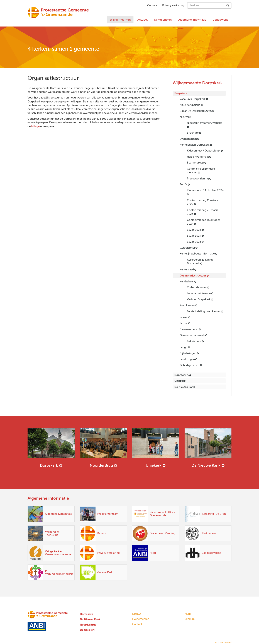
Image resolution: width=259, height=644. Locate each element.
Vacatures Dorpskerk (193, 99)
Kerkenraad (187, 270)
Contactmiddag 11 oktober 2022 (203, 202)
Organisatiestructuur (193, 276)
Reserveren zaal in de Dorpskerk (200, 262)
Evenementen (188, 139)
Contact (152, 5)
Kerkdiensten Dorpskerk (195, 145)
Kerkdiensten (163, 20)
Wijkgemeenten (120, 20)
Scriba (184, 323)
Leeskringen (187, 359)
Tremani (227, 642)
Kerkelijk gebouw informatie (197, 254)
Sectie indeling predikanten (204, 311)
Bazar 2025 (194, 242)
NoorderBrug (183, 375)
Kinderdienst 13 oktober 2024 (205, 190)
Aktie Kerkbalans (190, 105)
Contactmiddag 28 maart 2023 (203, 212)
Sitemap (190, 619)
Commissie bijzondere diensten (201, 171)
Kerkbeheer (187, 282)
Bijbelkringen (188, 353)
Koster (184, 317)
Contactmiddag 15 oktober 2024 (203, 222)
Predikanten (187, 305)
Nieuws (184, 117)
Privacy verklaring (173, 5)
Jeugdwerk (220, 20)
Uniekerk (180, 381)
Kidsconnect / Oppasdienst (204, 151)
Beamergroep (195, 163)
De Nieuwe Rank (185, 387)
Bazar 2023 (194, 230)
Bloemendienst (189, 329)
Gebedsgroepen (190, 365)
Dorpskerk (181, 93)
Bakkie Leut (194, 341)
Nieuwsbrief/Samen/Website (205, 123)
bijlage (35, 126)
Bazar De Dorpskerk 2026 (196, 111)
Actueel (142, 20)
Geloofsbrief (187, 248)
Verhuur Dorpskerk (199, 299)
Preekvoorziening (198, 179)
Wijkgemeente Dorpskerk (198, 83)
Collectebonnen (197, 287)
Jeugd (184, 347)
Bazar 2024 (194, 236)
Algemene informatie (192, 20)
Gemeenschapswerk (192, 335)
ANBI (188, 614)
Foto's (183, 184)
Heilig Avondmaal (198, 157)
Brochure (193, 133)
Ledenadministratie (199, 293)
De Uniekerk (88, 630)
